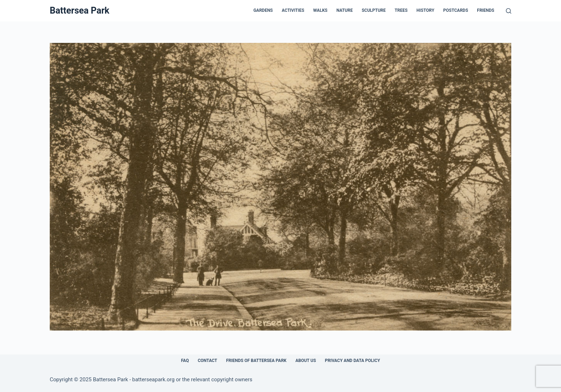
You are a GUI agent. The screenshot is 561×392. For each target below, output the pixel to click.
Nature (345, 10)
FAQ (185, 361)
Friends (486, 10)
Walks (320, 10)
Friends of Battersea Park (256, 361)
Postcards (456, 10)
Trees (401, 10)
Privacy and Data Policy (352, 361)
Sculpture (374, 10)
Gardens (263, 10)
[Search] (509, 11)
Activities (293, 10)
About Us (306, 361)
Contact (208, 361)
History (425, 10)
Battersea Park (80, 11)
